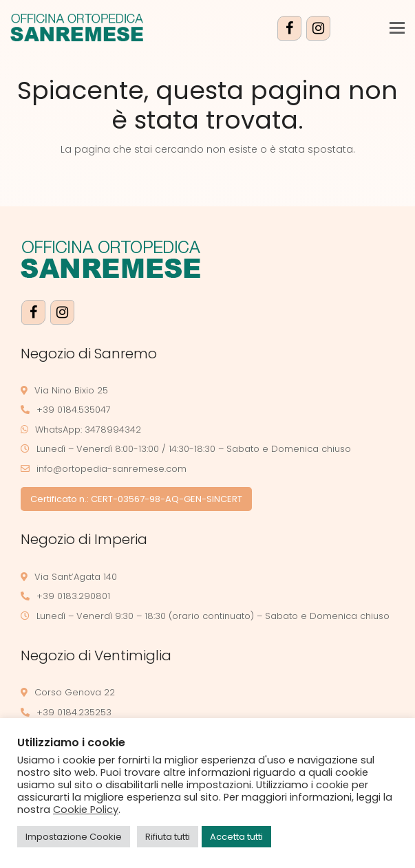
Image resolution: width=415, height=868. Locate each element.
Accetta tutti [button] (236, 837)
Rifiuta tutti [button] (168, 837)
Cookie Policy (86, 810)
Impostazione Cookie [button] (74, 837)
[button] (397, 28)
